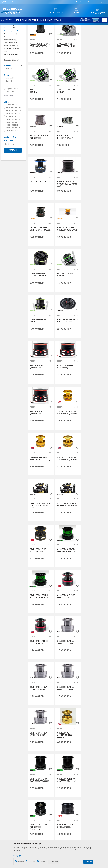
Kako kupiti (77, 753)
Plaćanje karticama (80, 764)
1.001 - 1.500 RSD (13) (14, 133)
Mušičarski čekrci (11, 71)
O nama (41, 746)
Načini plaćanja (78, 760)
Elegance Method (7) (13, 114)
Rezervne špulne (11, 56)
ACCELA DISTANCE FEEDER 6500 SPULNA (66, 70)
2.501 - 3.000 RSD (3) (13, 141)
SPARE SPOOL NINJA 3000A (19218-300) (39, 482)
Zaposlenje (42, 750)
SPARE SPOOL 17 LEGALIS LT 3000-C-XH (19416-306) (93, 346)
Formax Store (7, 27)
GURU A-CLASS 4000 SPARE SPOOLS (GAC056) (94, 161)
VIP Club (41, 774)
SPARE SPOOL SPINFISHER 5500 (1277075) (64, 529)
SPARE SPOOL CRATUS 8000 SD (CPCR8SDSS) (39, 436)
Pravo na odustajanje (81, 767)
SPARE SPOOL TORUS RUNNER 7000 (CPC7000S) (66, 574)
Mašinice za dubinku (12, 79)
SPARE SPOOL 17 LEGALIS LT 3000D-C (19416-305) (38, 391)
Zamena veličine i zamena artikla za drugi (87, 779)
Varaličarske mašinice (11, 75)
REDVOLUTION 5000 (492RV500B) (65, 299)
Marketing (43, 861)
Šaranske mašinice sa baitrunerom (11, 43)
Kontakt (41, 757)
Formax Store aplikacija (47, 778)
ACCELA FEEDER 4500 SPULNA (93, 70)
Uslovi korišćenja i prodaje (82, 746)
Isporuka (76, 757)
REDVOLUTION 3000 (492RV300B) (92, 253)
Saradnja (42, 753)
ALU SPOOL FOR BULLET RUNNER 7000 (67, 116)
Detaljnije (17, 856)
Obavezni (21, 861)
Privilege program (45, 771)
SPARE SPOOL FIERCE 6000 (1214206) (93, 436)
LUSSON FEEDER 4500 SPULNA (93, 207)
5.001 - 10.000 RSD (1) (14, 156)
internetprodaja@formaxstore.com (42, 716)
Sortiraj (85, 33)
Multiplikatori (10, 53)
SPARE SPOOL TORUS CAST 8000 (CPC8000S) (40, 573)
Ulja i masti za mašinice (12, 60)
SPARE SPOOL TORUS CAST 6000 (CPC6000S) (94, 528)
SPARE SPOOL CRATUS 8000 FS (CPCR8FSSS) (93, 390)
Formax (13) (10, 117)
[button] (104, 20)
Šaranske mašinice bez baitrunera (12, 48)
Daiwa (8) (9, 106)
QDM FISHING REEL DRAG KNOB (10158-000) (67, 253)
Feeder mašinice (11, 68)
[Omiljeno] (102, 2)
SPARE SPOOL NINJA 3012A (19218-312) (66, 482)
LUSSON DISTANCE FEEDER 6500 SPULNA (66, 207)
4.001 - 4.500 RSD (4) (13, 150)
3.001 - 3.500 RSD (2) (13, 144)
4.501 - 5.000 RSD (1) (13, 153)
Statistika (32, 861)
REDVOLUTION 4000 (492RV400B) (38, 299)
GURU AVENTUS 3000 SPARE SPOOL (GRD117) (40, 207)
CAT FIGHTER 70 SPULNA (40, 160)
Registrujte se (93, 2)
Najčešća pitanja (45, 760)
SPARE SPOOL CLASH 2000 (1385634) (66, 390)
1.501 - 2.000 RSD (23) (14, 136)
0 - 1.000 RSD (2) (12, 130)
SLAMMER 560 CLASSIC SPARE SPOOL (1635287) (67, 344)
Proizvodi (17, 27)
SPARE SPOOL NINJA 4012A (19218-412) (39, 528)
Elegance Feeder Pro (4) (13, 110)
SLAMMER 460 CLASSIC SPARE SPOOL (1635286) (40, 344)
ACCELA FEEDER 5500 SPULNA (39, 116)
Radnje (41, 764)
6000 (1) (9, 94)
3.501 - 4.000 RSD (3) (13, 147)
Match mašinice (10, 65)
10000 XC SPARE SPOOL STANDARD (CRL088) (40, 70)
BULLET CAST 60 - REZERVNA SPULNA (92, 116)
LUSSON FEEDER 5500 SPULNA (39, 253)
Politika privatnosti (80, 750)
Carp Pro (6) (10, 103)
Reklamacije (77, 771)
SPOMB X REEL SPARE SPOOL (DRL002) (93, 573)
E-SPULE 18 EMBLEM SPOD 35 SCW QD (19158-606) (67, 162)
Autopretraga (74, 33)
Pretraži (13, 175)
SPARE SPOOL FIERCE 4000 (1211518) (66, 436)
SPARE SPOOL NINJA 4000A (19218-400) (93, 482)
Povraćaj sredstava (80, 774)
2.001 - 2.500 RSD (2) (13, 138)
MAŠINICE (25, 27)
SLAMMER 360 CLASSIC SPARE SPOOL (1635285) (94, 299)
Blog (40, 767)
